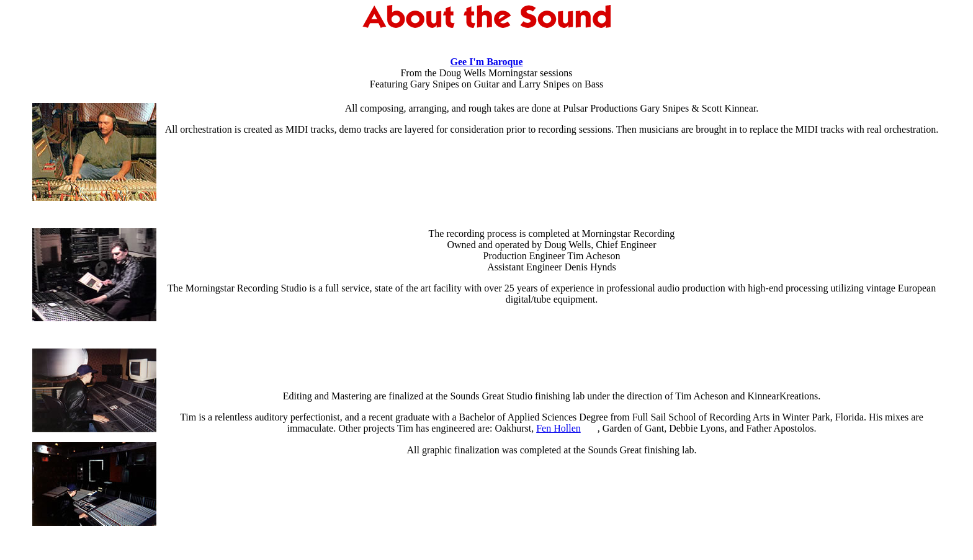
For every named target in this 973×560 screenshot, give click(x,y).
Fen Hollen (558, 428)
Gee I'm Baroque (486, 62)
